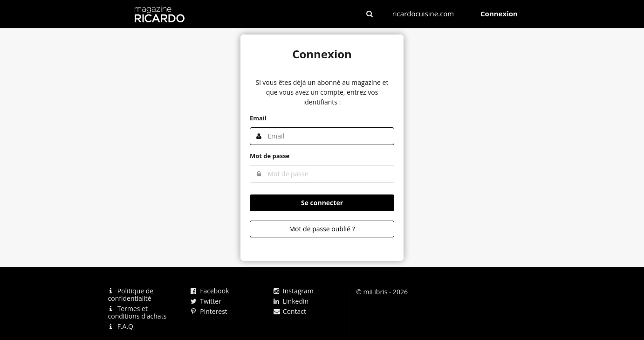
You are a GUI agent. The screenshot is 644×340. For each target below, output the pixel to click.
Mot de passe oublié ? (322, 229)
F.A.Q (121, 326)
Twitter (206, 301)
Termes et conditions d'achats (137, 312)
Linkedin (291, 301)
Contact (290, 311)
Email (258, 118)
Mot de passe (270, 156)
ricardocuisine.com (423, 14)
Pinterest (209, 311)
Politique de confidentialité (131, 295)
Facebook (210, 291)
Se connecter (322, 203)
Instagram (294, 291)
